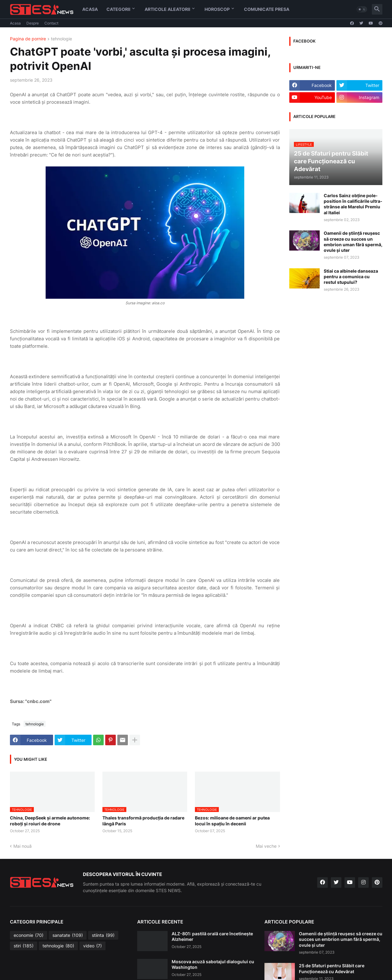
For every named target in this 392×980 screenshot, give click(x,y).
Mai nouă (23, 846)
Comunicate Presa (267, 9)
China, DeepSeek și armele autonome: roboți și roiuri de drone (50, 821)
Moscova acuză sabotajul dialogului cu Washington (213, 964)
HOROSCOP (217, 9)
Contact (51, 23)
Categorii (118, 9)
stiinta (103, 935)
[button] (362, 9)
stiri (24, 946)
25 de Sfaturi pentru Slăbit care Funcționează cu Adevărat (332, 968)
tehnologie (61, 39)
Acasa (90, 9)
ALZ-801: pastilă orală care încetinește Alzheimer (212, 936)
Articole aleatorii (167, 9)
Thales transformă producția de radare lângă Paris (143, 821)
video (92, 946)
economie (29, 935)
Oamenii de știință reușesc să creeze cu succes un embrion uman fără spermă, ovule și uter (353, 242)
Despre (33, 23)
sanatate (68, 935)
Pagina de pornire (28, 39)
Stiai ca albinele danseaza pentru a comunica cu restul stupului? (351, 277)
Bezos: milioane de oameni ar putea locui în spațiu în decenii (232, 821)
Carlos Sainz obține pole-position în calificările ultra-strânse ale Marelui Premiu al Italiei (353, 204)
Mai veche (266, 846)
